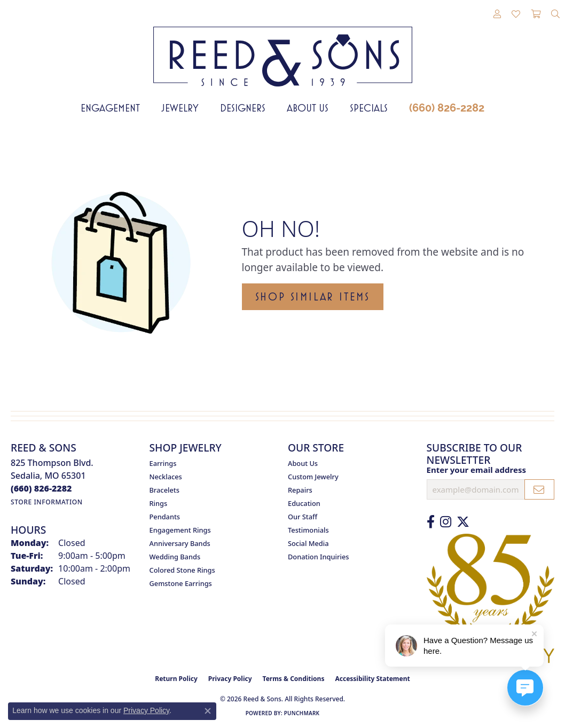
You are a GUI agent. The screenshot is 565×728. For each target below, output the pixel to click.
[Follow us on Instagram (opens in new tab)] (446, 522)
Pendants (165, 517)
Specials (369, 108)
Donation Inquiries (318, 557)
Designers (243, 108)
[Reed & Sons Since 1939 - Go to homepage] (283, 49)
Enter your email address (477, 470)
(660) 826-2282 (447, 108)
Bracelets (164, 490)
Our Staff (303, 517)
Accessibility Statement (372, 679)
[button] (497, 14)
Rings (159, 503)
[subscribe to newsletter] (539, 489)
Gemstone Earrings (181, 583)
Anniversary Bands (180, 543)
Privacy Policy (230, 679)
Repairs (300, 490)
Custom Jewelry (313, 477)
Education (304, 503)
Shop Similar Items (313, 297)
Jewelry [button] (180, 108)
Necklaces (166, 477)
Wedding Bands (175, 557)
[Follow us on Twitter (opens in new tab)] (463, 522)
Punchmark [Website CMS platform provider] (302, 713)
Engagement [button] (110, 108)
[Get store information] (47, 502)
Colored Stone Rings (182, 570)
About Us (308, 108)
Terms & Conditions (294, 679)
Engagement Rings (180, 530)
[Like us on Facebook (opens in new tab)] (431, 522)
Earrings (163, 463)
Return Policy (176, 679)
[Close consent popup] (208, 711)
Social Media (308, 543)
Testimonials (308, 530)
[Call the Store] (41, 488)
